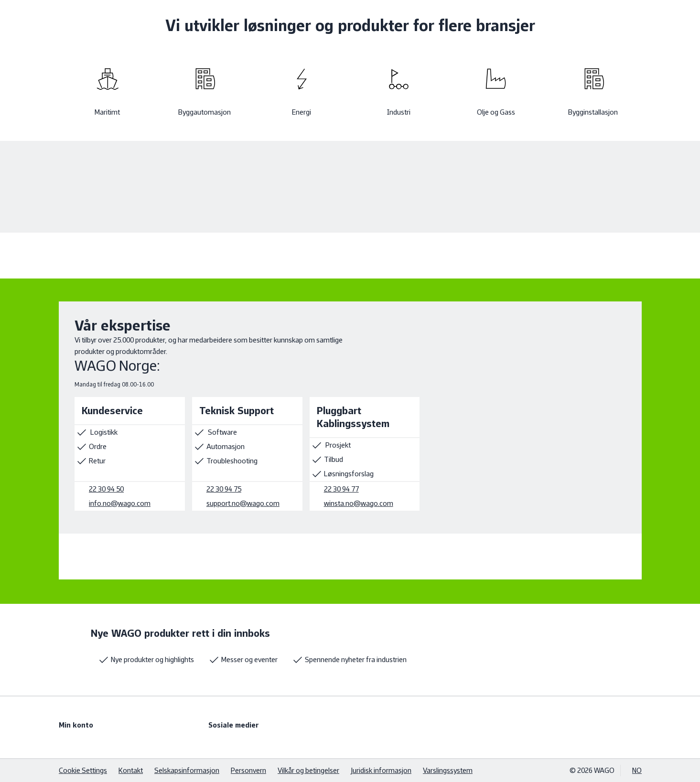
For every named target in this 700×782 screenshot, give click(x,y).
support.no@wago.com (242, 503)
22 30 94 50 (106, 489)
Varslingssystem (448, 770)
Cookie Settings (83, 770)
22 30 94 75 (223, 489)
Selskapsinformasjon (187, 770)
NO (637, 770)
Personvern (248, 770)
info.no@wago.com (120, 503)
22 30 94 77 (341, 489)
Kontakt (131, 770)
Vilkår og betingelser (308, 770)
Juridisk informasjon (381, 770)
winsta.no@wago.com (358, 503)
